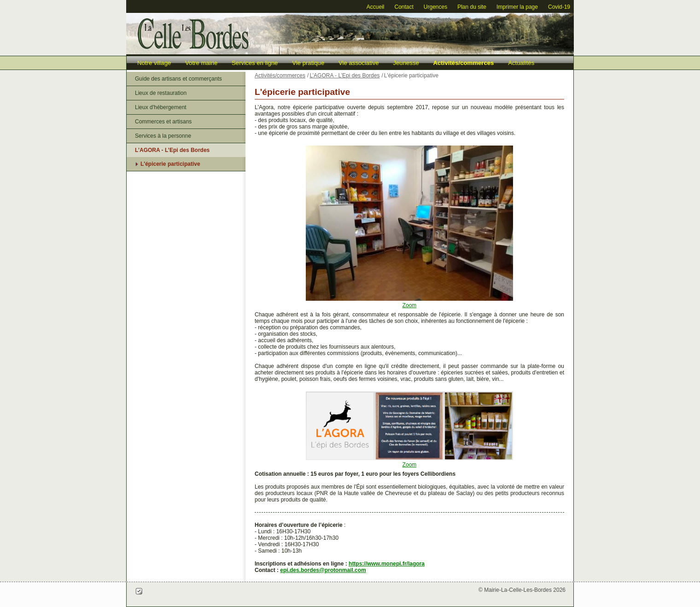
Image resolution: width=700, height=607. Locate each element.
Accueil (376, 7)
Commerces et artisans (163, 122)
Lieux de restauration (161, 93)
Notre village (154, 63)
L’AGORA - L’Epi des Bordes (172, 150)
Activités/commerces (464, 63)
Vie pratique (308, 63)
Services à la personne (163, 136)
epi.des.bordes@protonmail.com (323, 570)
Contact (404, 7)
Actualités (521, 63)
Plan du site (472, 7)
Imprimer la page (517, 7)
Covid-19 (559, 7)
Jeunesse (406, 63)
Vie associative (359, 63)
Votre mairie (201, 63)
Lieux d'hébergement (161, 107)
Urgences (435, 7)
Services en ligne (255, 63)
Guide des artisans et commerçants (178, 79)
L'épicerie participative (170, 164)
